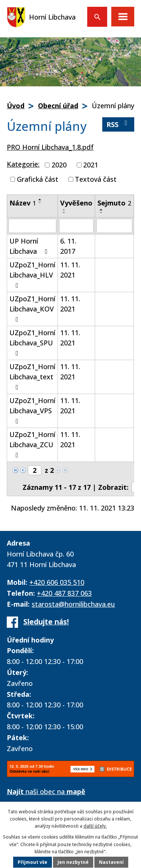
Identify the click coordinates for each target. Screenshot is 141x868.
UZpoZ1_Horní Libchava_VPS (32, 410)
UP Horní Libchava (30, 246)
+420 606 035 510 (57, 582)
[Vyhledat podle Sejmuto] (114, 226)
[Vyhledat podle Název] (32, 226)
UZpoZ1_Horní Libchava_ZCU (32, 444)
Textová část (96, 179)
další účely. (95, 826)
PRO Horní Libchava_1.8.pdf (50, 147)
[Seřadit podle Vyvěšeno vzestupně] (64, 210)
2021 (91, 165)
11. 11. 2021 (70, 270)
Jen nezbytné (73, 862)
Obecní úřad (58, 106)
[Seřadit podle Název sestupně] (40, 202)
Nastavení (111, 862)
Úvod (16, 106)
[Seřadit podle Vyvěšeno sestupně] (64, 213)
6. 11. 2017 (68, 246)
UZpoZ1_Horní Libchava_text (32, 376)
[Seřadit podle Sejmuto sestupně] (102, 213)
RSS (118, 124)
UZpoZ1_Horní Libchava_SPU (32, 342)
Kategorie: (23, 164)
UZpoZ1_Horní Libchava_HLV (32, 275)
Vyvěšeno (76, 203)
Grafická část (38, 179)
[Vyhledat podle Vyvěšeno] (76, 226)
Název (23, 203)
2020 (59, 165)
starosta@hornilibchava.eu (73, 604)
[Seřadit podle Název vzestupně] (40, 199)
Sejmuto (114, 203)
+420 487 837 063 (64, 593)
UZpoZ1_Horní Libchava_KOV (32, 308)
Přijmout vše (33, 862)
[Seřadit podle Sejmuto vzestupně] (102, 210)
